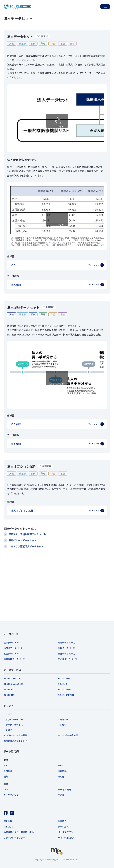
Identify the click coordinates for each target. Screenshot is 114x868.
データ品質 (63, 827)
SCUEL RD (9, 689)
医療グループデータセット (22, 540)
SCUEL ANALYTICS (13, 684)
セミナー (64, 719)
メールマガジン (65, 832)
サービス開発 (64, 789)
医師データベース (12, 642)
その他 (9, 730)
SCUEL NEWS (65, 689)
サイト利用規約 (65, 838)
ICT (5, 765)
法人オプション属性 (22, 511)
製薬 (6, 776)
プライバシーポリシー (14, 838)
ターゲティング (11, 795)
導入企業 (8, 821)
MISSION (8, 827)
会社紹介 (62, 821)
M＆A (61, 765)
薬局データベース (12, 654)
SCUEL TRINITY (12, 678)
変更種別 (16, 444)
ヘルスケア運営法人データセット (26, 546)
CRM (6, 789)
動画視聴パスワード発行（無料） (20, 832)
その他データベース (67, 659)
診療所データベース (13, 648)
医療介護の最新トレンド (15, 741)
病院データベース (66, 642)
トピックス (65, 725)
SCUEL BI (63, 684)
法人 (13, 265)
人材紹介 (8, 771)
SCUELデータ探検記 (68, 735)
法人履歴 (16, 424)
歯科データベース (66, 648)
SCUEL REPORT (66, 695)
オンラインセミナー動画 (15, 735)
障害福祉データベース (14, 659)
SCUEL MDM (64, 678)
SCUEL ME (9, 695)
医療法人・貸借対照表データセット (27, 534)
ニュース (8, 714)
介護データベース (66, 654)
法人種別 (16, 285)
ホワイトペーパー (14, 719)
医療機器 (62, 771)
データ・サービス (14, 725)
